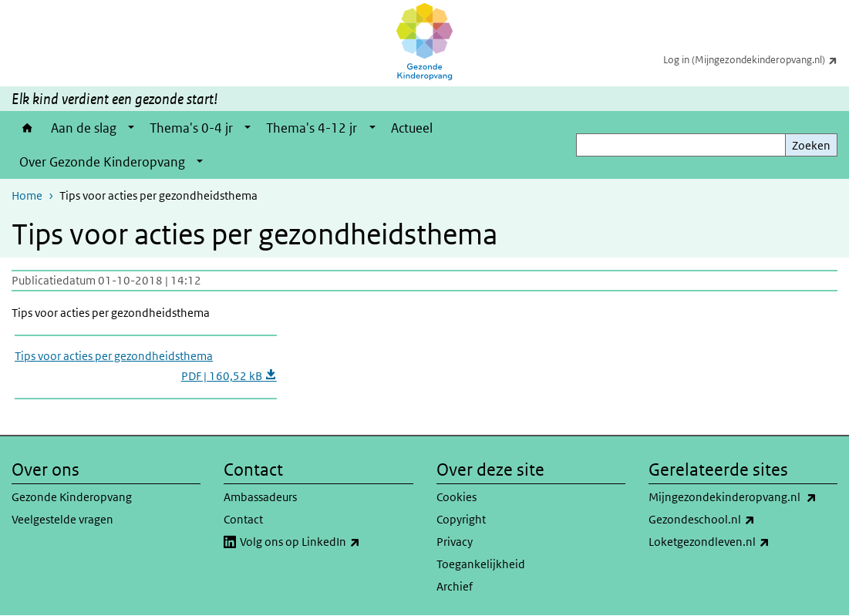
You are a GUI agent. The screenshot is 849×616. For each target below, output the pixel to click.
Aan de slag (84, 128)
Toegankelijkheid (481, 564)
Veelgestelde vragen (62, 519)
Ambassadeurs (260, 497)
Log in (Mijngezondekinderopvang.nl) (756, 59)
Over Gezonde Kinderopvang (102, 162)
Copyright (461, 519)
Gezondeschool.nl (736, 520)
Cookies (457, 497)
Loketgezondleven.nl (743, 542)
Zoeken (811, 145)
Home (27, 128)
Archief (455, 586)
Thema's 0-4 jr (191, 128)
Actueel (412, 128)
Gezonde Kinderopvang (72, 497)
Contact (243, 519)
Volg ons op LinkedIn (326, 542)
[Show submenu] (131, 128)
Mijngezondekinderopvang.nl (743, 497)
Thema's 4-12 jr (312, 128)
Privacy (455, 542)
